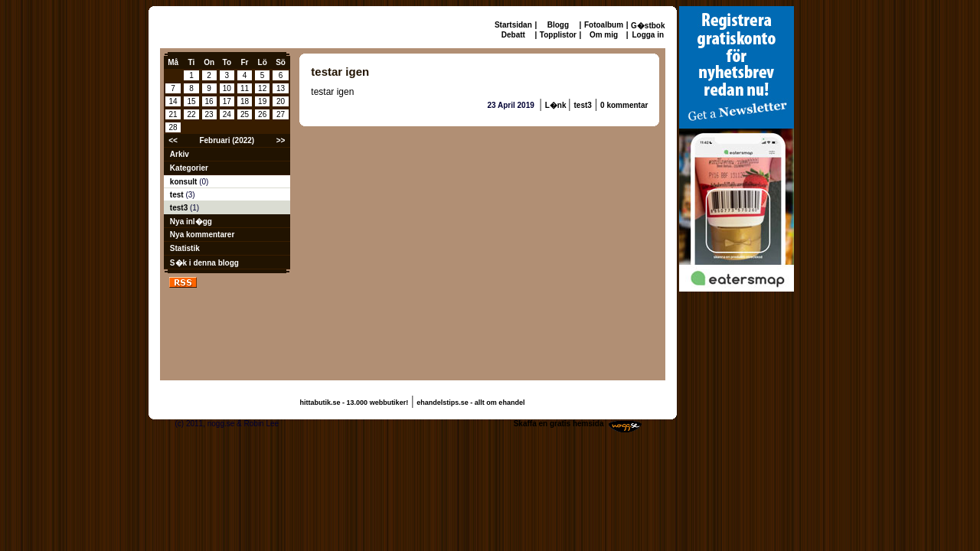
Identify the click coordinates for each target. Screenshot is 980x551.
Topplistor (558, 35)
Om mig (604, 35)
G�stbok (648, 26)
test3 (180, 208)
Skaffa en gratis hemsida (559, 424)
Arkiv (180, 154)
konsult (185, 182)
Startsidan (513, 25)
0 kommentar (624, 105)
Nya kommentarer (202, 235)
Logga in (648, 35)
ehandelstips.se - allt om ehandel (470, 403)
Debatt (513, 35)
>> (281, 140)
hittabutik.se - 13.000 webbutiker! (354, 403)
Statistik (185, 248)
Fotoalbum (604, 25)
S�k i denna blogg (204, 263)
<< (173, 140)
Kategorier (189, 168)
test (178, 195)
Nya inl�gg (191, 222)
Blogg (558, 25)
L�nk (557, 105)
